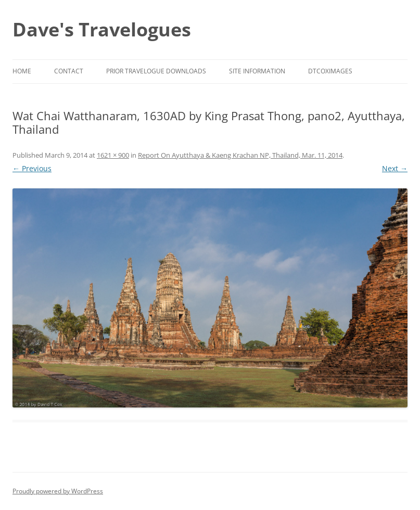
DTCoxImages (330, 71)
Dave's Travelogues (102, 29)
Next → (395, 168)
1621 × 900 (113, 155)
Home (22, 71)
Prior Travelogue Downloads (156, 71)
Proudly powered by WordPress (58, 491)
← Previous (32, 168)
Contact (69, 71)
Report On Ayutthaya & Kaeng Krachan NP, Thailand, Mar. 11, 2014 (240, 155)
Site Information (257, 71)
